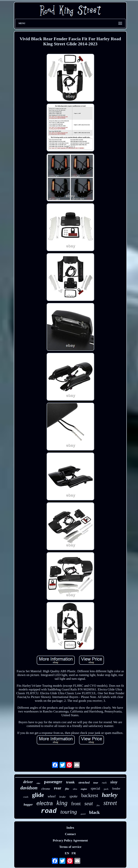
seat (89, 803)
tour (96, 783)
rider (38, 783)
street (110, 803)
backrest (90, 795)
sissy (114, 782)
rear (58, 788)
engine (84, 789)
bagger (28, 805)
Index (70, 828)
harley (110, 795)
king (62, 803)
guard (83, 814)
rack (104, 783)
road (49, 811)
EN (67, 853)
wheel (52, 796)
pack (106, 789)
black (95, 812)
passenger (53, 782)
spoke (73, 796)
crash (26, 797)
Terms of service (70, 847)
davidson (29, 788)
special (95, 788)
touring (69, 812)
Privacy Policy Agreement (70, 840)
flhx (98, 805)
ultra (75, 789)
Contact (70, 834)
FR (74, 853)
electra (45, 803)
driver (28, 782)
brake (63, 797)
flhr (67, 789)
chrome (46, 789)
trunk (70, 782)
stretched (84, 783)
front (76, 804)
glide (38, 795)
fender (116, 789)
